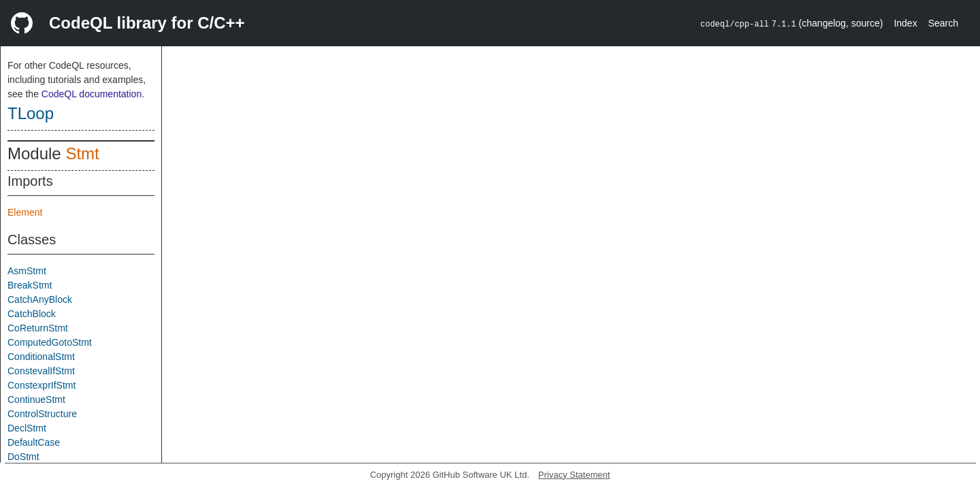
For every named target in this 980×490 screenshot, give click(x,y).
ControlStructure (42, 414)
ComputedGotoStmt (50, 342)
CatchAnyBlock (40, 299)
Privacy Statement (574, 475)
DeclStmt (27, 428)
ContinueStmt (36, 399)
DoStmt (23, 457)
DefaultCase (34, 442)
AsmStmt (27, 271)
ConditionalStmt (41, 357)
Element (25, 212)
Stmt (82, 153)
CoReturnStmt (38, 328)
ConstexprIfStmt (42, 385)
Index (905, 23)
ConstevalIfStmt (41, 371)
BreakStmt (30, 285)
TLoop (31, 113)
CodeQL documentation (92, 94)
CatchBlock (32, 314)
